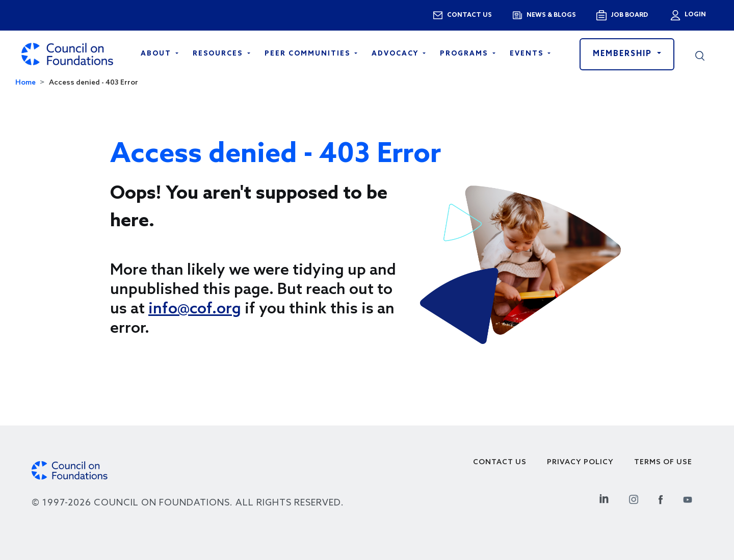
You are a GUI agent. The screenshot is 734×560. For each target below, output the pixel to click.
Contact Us (500, 462)
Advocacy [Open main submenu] (396, 54)
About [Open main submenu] (157, 54)
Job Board (629, 15)
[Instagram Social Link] (634, 498)
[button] (700, 54)
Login (694, 15)
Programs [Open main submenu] (465, 54)
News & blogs (551, 15)
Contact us (469, 15)
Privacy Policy (580, 462)
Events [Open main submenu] (528, 54)
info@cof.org (195, 309)
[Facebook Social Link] (661, 498)
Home (25, 83)
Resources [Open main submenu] (219, 54)
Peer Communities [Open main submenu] (309, 54)
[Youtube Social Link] (688, 498)
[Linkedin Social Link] (604, 498)
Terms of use (663, 462)
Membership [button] (624, 54)
